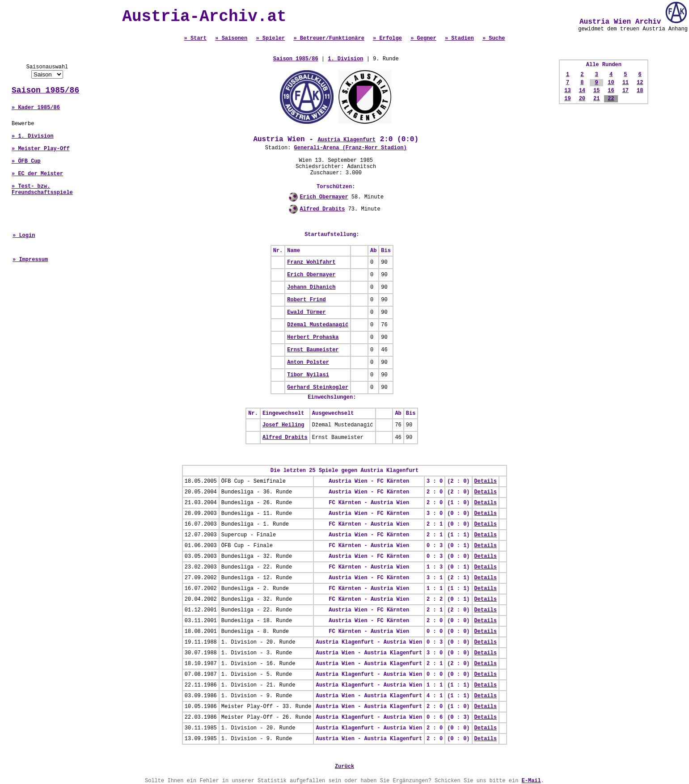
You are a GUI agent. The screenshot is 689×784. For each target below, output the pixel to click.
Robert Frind (306, 300)
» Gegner (423, 38)
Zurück (344, 767)
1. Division (345, 59)
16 (611, 91)
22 (611, 99)
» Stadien (459, 38)
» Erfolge (387, 38)
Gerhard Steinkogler (318, 388)
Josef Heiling (283, 425)
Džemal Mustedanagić (318, 325)
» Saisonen (231, 38)
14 (582, 91)
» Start (195, 38)
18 (640, 91)
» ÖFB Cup (26, 161)
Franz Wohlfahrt (311, 262)
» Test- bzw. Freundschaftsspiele (42, 190)
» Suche (494, 38)
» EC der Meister (37, 174)
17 (626, 91)
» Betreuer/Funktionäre (329, 38)
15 (596, 91)
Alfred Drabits (323, 209)
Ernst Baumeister (313, 350)
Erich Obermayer (324, 197)
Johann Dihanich (311, 287)
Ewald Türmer (306, 312)
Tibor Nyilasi (308, 375)
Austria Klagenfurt (347, 140)
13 (567, 91)
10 (611, 83)
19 (567, 99)
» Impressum (30, 260)
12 (640, 83)
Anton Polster (308, 362)
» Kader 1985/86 (36, 108)
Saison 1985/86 (45, 90)
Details (486, 481)
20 (582, 99)
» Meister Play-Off (41, 149)
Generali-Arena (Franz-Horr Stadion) (351, 148)
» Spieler (270, 38)
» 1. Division (33, 136)
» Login (24, 236)
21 (596, 99)
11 (626, 83)
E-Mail (531, 781)
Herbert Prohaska (313, 337)
